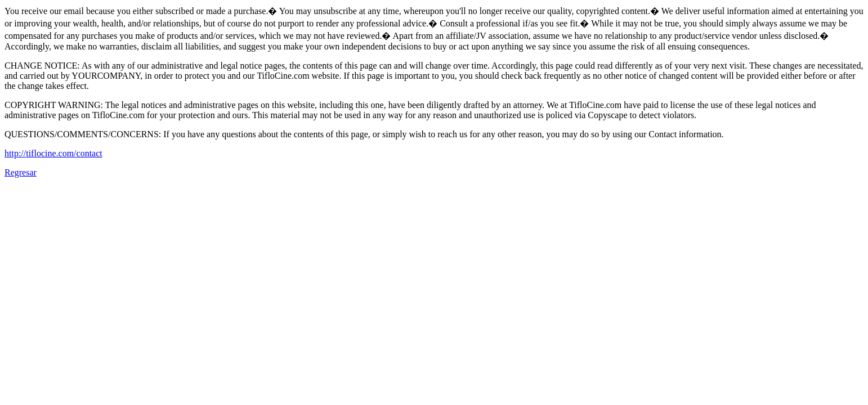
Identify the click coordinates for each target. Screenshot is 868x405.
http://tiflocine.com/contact (53, 153)
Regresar (21, 172)
